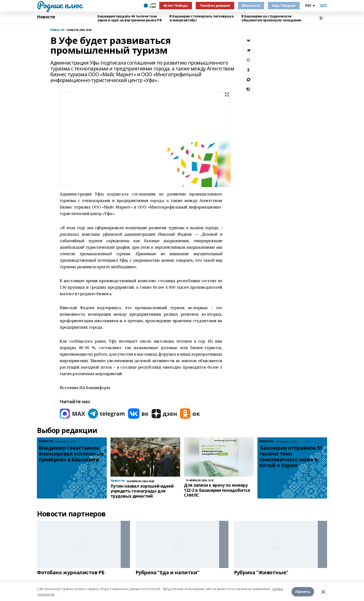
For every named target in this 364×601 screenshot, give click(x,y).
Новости (46, 17)
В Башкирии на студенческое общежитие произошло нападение (271, 18)
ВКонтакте (251, 5)
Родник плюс (59, 5)
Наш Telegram (284, 5)
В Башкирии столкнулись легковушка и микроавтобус (201, 18)
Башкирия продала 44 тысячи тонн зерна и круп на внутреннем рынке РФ (130, 18)
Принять (303, 592)
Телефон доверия (215, 5)
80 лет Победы (176, 5)
